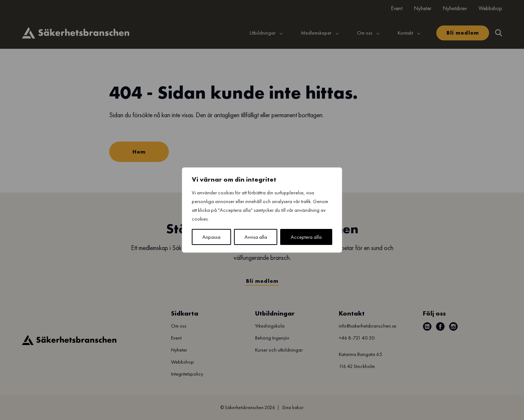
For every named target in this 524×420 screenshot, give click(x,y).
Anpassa (211, 237)
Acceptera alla (306, 237)
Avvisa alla (256, 237)
